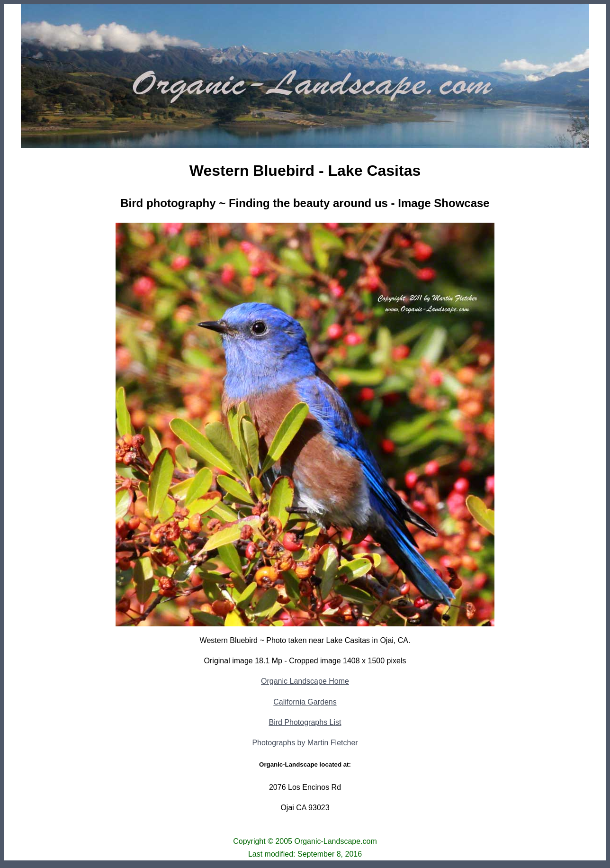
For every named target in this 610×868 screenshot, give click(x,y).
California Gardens (305, 702)
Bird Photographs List (305, 722)
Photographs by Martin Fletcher (305, 743)
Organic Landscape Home (305, 681)
